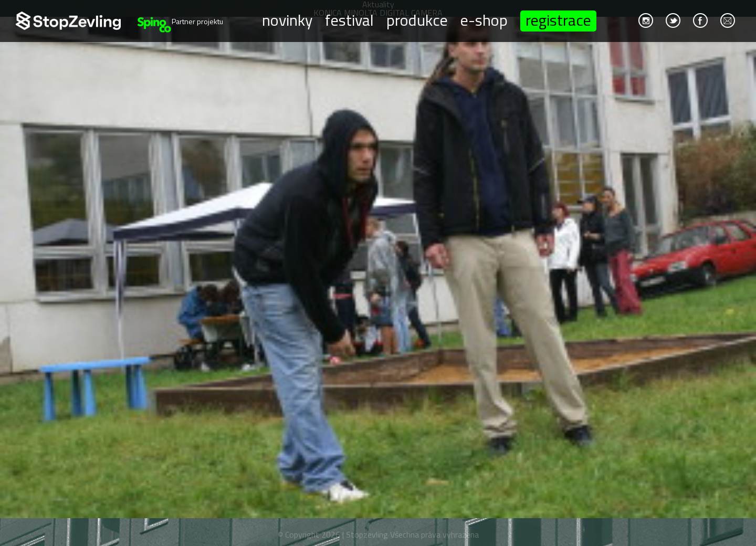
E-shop (484, 19)
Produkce (417, 19)
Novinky (287, 19)
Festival (349, 19)
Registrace (558, 21)
